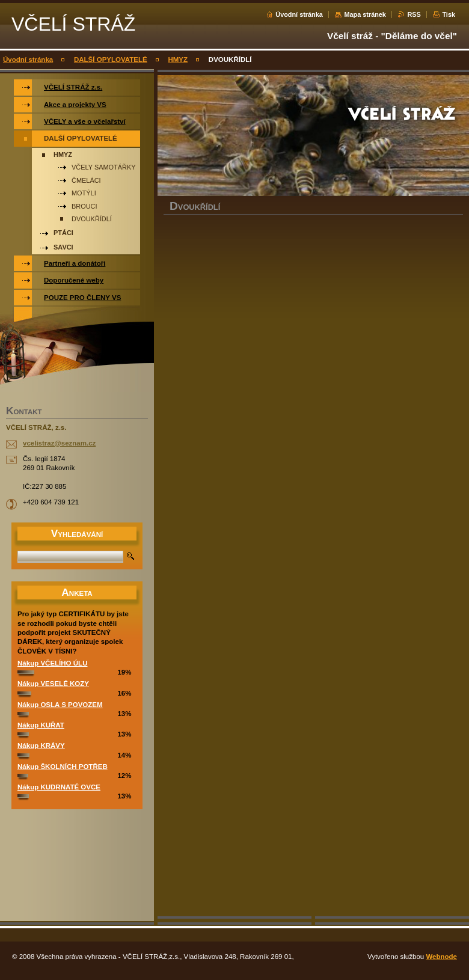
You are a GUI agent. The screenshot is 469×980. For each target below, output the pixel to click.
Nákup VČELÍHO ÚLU (52, 663)
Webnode (441, 957)
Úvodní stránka (299, 14)
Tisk (449, 14)
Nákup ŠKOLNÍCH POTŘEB (63, 767)
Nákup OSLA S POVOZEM (60, 705)
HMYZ (178, 60)
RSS (414, 14)
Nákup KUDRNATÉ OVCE (59, 787)
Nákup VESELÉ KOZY (53, 684)
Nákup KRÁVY (41, 746)
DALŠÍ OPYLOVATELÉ (111, 60)
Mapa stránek (365, 14)
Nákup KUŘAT (41, 725)
